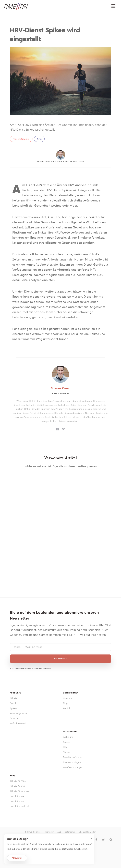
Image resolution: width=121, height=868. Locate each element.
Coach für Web (17, 796)
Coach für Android (19, 806)
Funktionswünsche (73, 757)
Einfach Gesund (18, 723)
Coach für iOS (17, 801)
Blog (65, 703)
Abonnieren (61, 659)
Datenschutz (70, 832)
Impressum (49, 832)
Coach (13, 703)
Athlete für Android (20, 791)
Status (66, 752)
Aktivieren (17, 858)
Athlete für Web (18, 781)
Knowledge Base (18, 713)
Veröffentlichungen (73, 767)
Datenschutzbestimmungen (37, 668)
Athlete (14, 698)
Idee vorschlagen (72, 762)
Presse (66, 742)
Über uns (68, 698)
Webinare (68, 737)
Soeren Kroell (61, 388)
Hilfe (65, 747)
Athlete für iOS (17, 786)
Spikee (13, 708)
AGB (59, 832)
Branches (15, 718)
